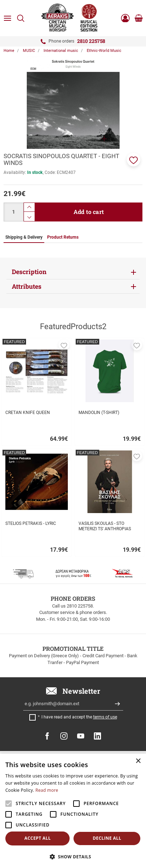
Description (29, 272)
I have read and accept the (79, 717)
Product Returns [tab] (63, 237)
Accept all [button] (37, 838)
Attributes (27, 286)
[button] (134, 160)
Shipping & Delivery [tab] (24, 237)
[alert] (73, 811)
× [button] (138, 761)
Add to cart (89, 212)
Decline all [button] (107, 838)
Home (9, 51)
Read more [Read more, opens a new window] (47, 790)
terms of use (105, 717)
